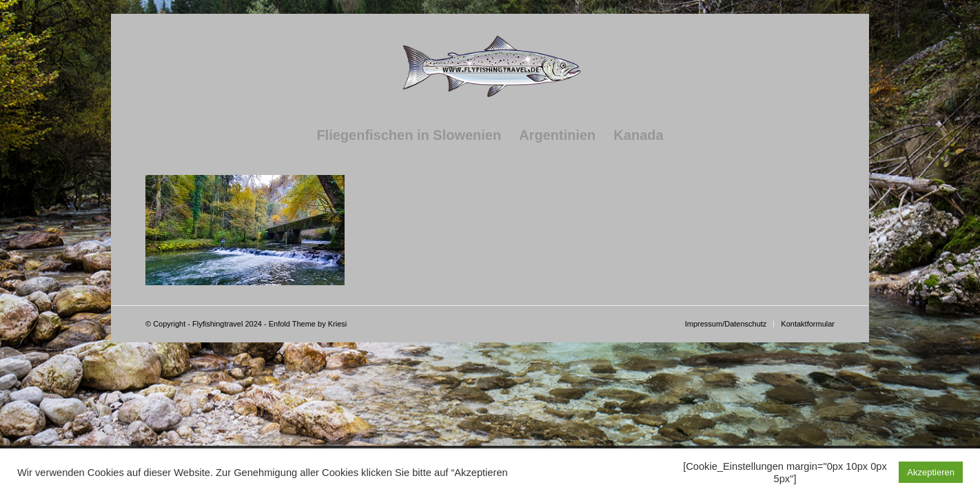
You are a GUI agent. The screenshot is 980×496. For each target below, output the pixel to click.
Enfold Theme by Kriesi (308, 324)
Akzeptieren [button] (931, 472)
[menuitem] (409, 135)
